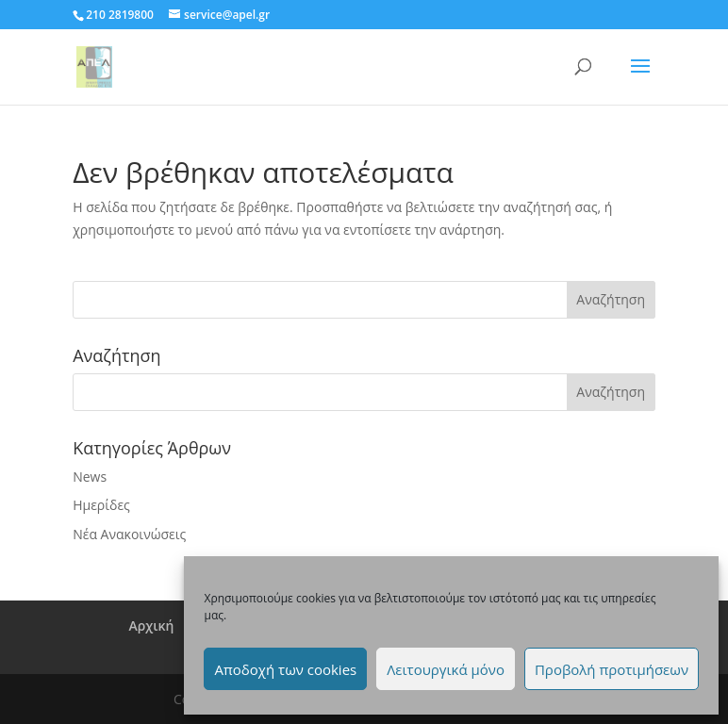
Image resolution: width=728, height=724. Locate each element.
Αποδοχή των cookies (285, 669)
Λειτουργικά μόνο (446, 669)
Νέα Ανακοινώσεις (129, 534)
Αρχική (151, 625)
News (90, 477)
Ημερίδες (101, 505)
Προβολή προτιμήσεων (612, 669)
